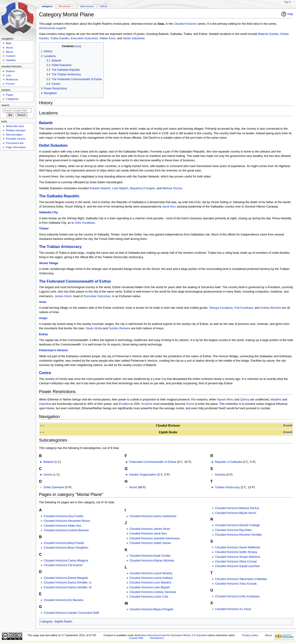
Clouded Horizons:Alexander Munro (67, 521)
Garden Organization (143, 475)
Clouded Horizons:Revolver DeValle (238, 535)
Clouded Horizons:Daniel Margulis (66, 578)
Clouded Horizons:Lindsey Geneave (153, 592)
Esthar (44, 334)
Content (10, 56)
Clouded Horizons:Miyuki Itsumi (236, 513)
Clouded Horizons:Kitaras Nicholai (152, 561)
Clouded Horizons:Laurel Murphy (151, 573)
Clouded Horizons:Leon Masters (150, 583)
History (104, 6)
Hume (190, 404)
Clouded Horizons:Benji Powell (64, 543)
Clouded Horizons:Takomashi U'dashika (241, 579)
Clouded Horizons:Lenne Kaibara (151, 578)
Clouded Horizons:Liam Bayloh (150, 587)
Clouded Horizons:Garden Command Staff (71, 613)
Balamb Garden (268, 34)
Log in (288, 2)
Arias (43, 302)
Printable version (16, 139)
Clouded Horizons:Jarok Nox (148, 534)
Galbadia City (48, 212)
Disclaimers (157, 638)
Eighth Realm (63, 622)
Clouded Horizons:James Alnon (150, 529)
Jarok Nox (169, 207)
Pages (9, 95)
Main (9, 43)
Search (5, 105)
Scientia (220, 475)
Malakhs (276, 400)
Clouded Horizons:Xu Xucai (233, 609)
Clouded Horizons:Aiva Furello (63, 516)
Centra (45, 373)
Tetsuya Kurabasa (221, 308)
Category (46, 622)
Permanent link (15, 143)
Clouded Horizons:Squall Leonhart (237, 566)
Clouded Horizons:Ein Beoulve (64, 600)
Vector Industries (134, 38)
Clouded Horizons (185, 24)
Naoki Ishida (94, 328)
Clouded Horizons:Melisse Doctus (237, 508)
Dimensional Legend (52, 28)
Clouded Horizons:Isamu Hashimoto (153, 516)
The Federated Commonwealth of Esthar (75, 281)
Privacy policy (250, 635)
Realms (10, 71)
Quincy (245, 400)
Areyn (43, 318)
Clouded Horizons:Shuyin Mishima (237, 557)
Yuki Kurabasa (244, 308)
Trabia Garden (60, 38)
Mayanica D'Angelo (143, 188)
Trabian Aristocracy (227, 487)
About (9, 52)
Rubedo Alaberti (100, 188)
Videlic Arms (108, 38)
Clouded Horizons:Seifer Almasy (236, 552)
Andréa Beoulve (271, 308)
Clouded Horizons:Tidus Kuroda (236, 584)
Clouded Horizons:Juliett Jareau (150, 543)
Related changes (16, 130)
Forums (10, 84)
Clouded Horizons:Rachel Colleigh (237, 525)
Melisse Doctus (172, 188)
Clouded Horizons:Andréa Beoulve (66, 530)
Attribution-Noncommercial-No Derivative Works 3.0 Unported (171, 635)
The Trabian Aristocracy (60, 247)
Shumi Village (49, 263)
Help (290, 14)
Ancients (147, 404)
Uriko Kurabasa (85, 223)
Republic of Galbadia (228, 462)
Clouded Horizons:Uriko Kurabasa (237, 596)
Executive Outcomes (84, 38)
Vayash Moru (225, 400)
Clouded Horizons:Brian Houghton (66, 548)
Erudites (124, 404)
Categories (12, 99)
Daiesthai (45, 404)
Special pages (14, 134)
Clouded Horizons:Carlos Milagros (66, 561)
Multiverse (12, 79)
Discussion (65, 6)
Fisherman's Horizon (54, 350)
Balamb (46, 123)
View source (87, 6)
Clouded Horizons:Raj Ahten (233, 530)
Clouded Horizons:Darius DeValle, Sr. (68, 587)
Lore (8, 75)
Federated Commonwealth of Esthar (153, 462)
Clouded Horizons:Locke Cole (149, 597)
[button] (288, 426)
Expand (288, 425)
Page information (16, 147)
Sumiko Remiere (120, 328)
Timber (44, 229)
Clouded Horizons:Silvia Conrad (236, 562)
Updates (11, 60)
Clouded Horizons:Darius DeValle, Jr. (68, 583)
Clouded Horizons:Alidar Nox (63, 526)
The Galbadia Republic (59, 196)
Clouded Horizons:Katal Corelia (150, 556)
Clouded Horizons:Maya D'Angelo (151, 609)
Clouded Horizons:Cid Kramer (63, 565)
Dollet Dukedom (53, 145)
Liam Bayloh (120, 188)
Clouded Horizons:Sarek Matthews (238, 547)
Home (9, 48)
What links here (15, 126)
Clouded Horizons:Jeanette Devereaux (155, 538)
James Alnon (63, 296)
